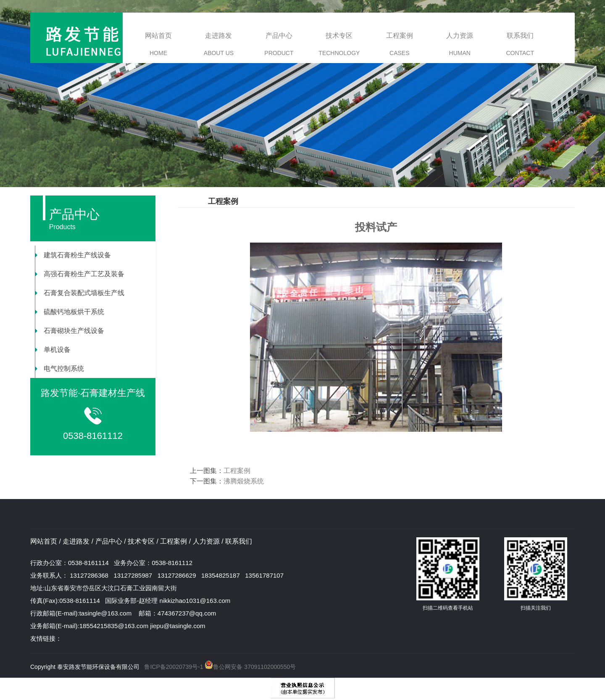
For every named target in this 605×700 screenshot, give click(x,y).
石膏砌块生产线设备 (70, 331)
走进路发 (219, 44)
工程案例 (400, 44)
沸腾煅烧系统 (244, 481)
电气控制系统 (60, 368)
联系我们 (520, 44)
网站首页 (158, 44)
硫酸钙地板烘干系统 (70, 312)
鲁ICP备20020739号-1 (174, 667)
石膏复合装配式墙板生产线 (80, 293)
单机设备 (53, 350)
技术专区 (339, 44)
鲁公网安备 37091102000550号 (250, 667)
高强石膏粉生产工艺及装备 (80, 274)
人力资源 (460, 44)
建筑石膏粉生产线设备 (73, 255)
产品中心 (279, 44)
